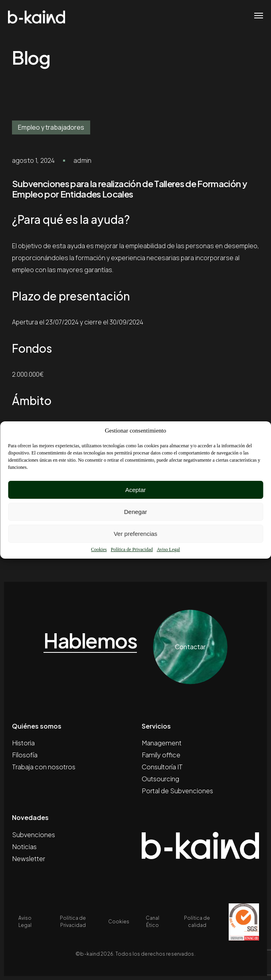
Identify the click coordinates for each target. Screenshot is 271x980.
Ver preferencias (135, 534)
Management (162, 743)
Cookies (99, 549)
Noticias (24, 847)
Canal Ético (152, 922)
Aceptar (136, 490)
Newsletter (29, 858)
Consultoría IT (162, 767)
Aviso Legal (168, 549)
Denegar (136, 512)
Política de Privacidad (132, 549)
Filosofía (25, 755)
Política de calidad (197, 922)
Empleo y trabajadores (51, 127)
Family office (161, 755)
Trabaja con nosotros (44, 767)
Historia (23, 743)
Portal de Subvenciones (177, 791)
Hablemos (90, 641)
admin (82, 160)
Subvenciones (34, 835)
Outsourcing (160, 779)
